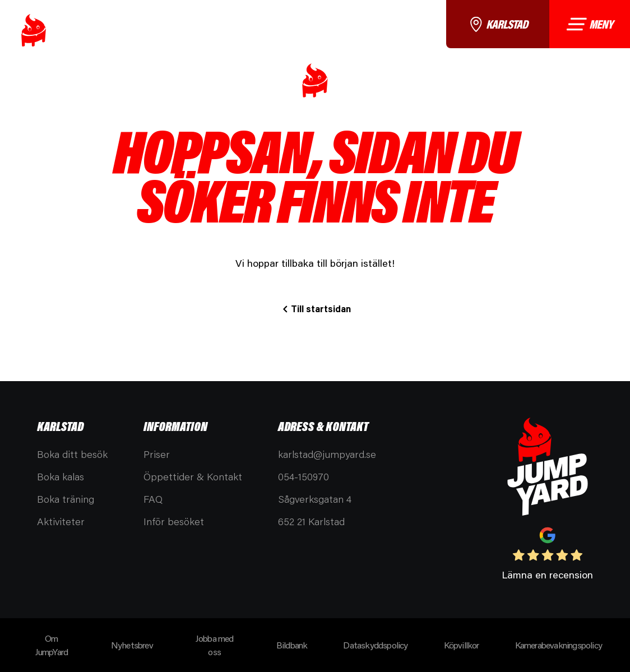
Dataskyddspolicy (375, 645)
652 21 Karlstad (311, 521)
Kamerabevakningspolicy (559, 645)
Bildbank (292, 645)
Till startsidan (321, 309)
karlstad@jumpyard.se (327, 454)
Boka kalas (61, 476)
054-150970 (304, 476)
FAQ (153, 499)
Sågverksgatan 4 (315, 499)
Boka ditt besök (72, 454)
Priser (157, 454)
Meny (589, 24)
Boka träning (66, 499)
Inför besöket (174, 521)
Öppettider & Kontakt (193, 476)
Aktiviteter (61, 521)
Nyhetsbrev (132, 645)
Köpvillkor (462, 645)
